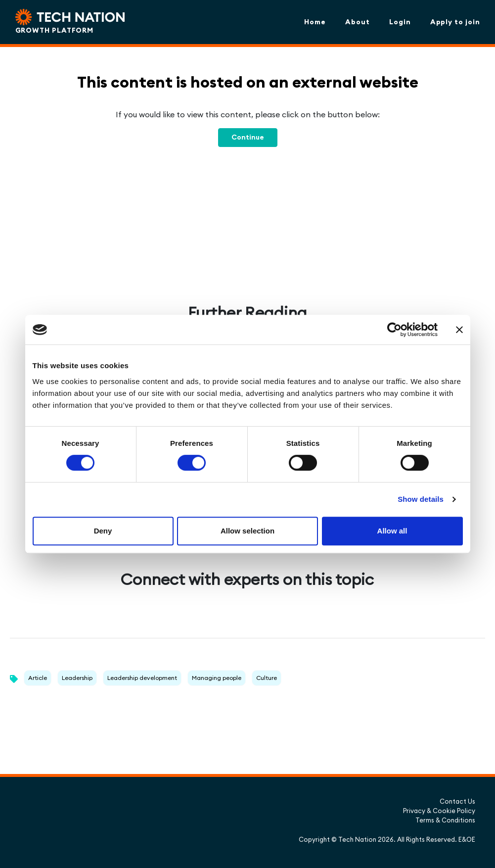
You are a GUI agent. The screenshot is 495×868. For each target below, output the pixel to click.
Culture (267, 678)
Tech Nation (357, 839)
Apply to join (455, 22)
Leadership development (142, 678)
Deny (103, 531)
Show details (421, 499)
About (358, 22)
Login (400, 22)
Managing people (217, 678)
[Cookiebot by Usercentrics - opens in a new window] (394, 330)
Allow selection (247, 531)
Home (315, 22)
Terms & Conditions (445, 820)
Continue (248, 137)
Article (38, 678)
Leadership (77, 678)
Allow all (392, 531)
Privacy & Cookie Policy (439, 811)
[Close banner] (459, 330)
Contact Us (457, 801)
